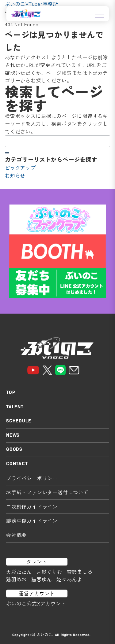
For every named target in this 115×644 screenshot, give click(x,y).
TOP (11, 392)
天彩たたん (19, 572)
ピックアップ (20, 167)
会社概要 (16, 535)
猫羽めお (16, 579)
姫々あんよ (69, 579)
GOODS (14, 449)
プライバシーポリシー (32, 478)
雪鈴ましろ (80, 572)
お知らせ (15, 175)
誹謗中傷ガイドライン (32, 521)
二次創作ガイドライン (32, 506)
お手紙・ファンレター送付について (47, 492)
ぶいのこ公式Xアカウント (36, 603)
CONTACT (17, 464)
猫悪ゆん (42, 579)
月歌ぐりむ (49, 572)
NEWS (13, 435)
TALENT (15, 407)
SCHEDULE (19, 421)
